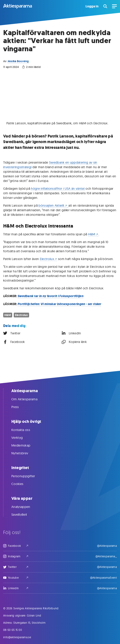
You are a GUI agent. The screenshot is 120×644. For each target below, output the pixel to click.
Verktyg (21, 438)
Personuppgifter (27, 476)
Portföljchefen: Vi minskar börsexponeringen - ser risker (59, 304)
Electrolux (49, 259)
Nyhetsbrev (24, 453)
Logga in (92, 6)
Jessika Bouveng (18, 61)
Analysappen (25, 507)
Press (19, 407)
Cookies (21, 484)
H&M (93, 234)
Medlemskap (25, 445)
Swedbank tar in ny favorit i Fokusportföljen (50, 296)
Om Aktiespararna (28, 399)
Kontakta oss (25, 430)
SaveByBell (23, 514)
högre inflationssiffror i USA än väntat (58, 188)
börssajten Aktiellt (53, 205)
